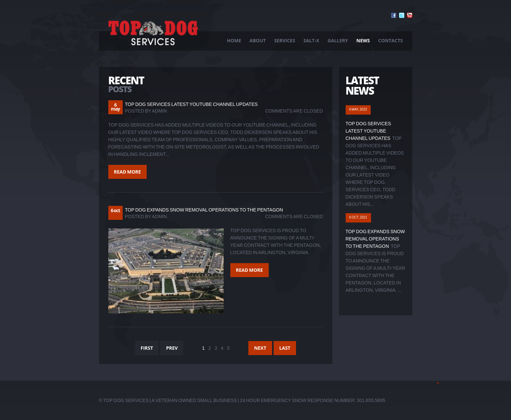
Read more (127, 172)
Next (260, 348)
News (363, 40)
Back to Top (438, 383)
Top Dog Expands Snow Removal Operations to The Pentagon (204, 210)
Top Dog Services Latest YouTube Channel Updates (191, 104)
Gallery (338, 40)
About (258, 40)
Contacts (391, 40)
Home (234, 40)
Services (284, 40)
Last (285, 348)
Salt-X (311, 40)
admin (159, 111)
